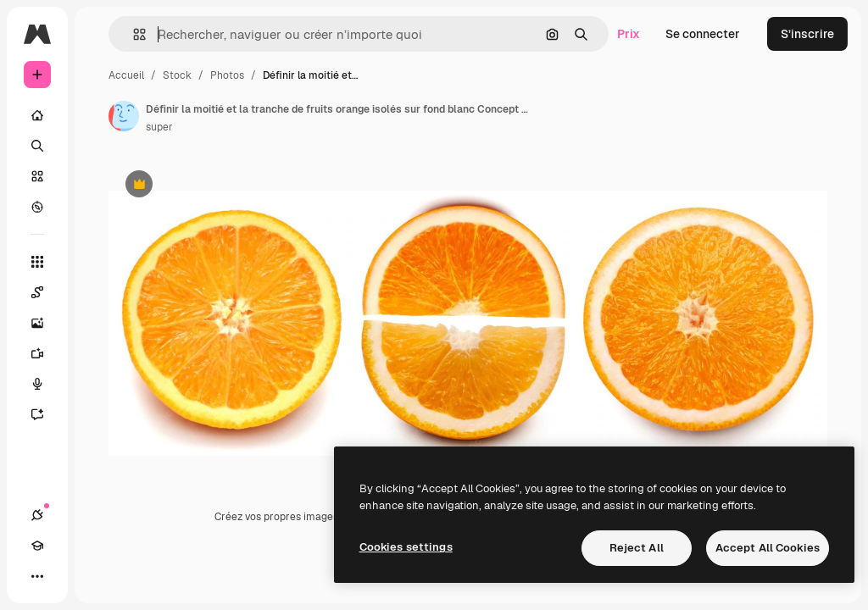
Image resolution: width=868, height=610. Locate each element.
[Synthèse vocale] (46, 384)
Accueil (126, 75)
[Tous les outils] (37, 262)
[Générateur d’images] (46, 323)
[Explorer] (37, 207)
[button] (133, 34)
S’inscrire (807, 34)
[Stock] (37, 176)
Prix (629, 34)
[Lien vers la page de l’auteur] (124, 116)
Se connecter (703, 34)
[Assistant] (46, 414)
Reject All (637, 548)
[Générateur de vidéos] (46, 353)
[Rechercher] (37, 146)
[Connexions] (37, 515)
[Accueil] (37, 115)
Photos (227, 75)
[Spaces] (46, 292)
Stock (177, 75)
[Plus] (37, 576)
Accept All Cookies (768, 548)
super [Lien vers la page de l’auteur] (159, 127)
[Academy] (37, 546)
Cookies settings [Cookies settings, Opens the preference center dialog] (406, 547)
